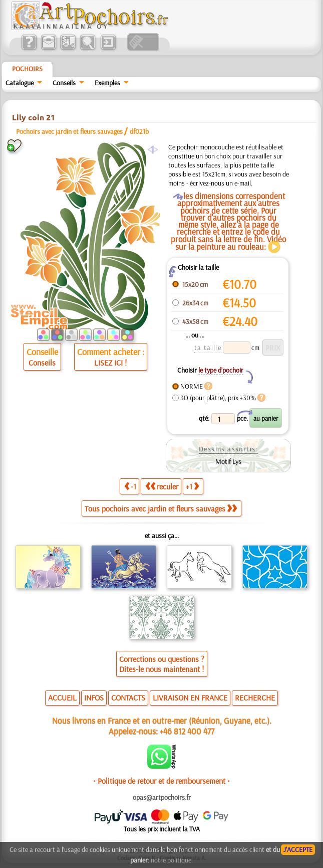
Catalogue (20, 83)
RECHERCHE (255, 698)
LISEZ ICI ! (110, 363)
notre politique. (172, 860)
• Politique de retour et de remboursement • (161, 781)
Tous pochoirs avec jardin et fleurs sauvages (161, 508)
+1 (192, 486)
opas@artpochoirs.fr (162, 797)
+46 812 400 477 (187, 731)
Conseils (64, 83)
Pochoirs (27, 69)
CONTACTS (128, 698)
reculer (162, 486)
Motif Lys (228, 461)
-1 (130, 486)
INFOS (94, 698)
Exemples (107, 83)
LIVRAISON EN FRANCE (190, 698)
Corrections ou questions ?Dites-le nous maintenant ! (162, 664)
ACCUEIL (62, 698)
